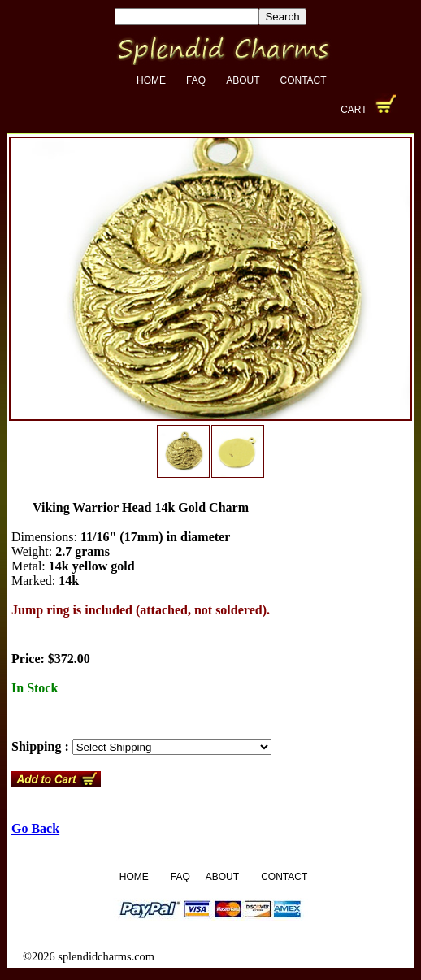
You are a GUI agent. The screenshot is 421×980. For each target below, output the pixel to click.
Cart (354, 110)
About (243, 80)
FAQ (196, 80)
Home (151, 80)
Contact (303, 80)
